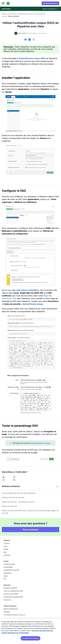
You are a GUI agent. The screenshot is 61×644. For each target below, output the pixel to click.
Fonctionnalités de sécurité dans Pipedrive (19, 493)
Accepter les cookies (30, 638)
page (10, 290)
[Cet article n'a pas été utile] (14, 477)
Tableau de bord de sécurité (13, 497)
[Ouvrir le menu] (3, 3)
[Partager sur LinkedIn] (30, 40)
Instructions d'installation (27, 290)
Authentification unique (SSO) (32, 58)
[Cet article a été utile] (4, 477)
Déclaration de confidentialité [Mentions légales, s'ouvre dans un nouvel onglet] (18, 633)
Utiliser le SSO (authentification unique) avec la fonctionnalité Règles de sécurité (30, 512)
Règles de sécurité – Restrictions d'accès (18, 502)
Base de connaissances (9, 14)
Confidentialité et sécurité (25, 14)
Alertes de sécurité (9, 506)
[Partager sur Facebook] (26, 40)
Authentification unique (33, 304)
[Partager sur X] (34, 40)
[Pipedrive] (8, 3)
